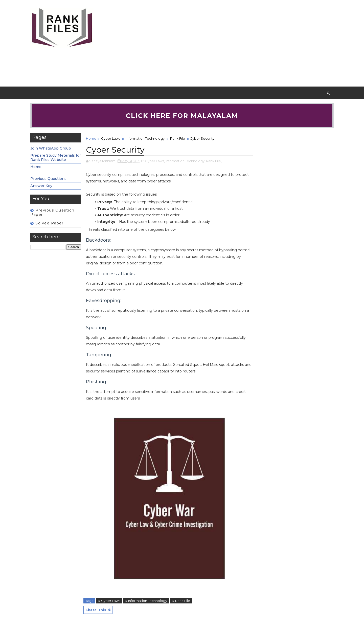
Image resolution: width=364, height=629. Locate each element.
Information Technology (145, 138)
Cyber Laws (111, 138)
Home (36, 167)
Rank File (178, 138)
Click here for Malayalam (182, 116)
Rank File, (214, 161)
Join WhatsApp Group (51, 148)
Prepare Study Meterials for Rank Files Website (56, 158)
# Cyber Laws (109, 601)
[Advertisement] (241, 44)
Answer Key (41, 186)
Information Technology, (185, 161)
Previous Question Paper (52, 212)
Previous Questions (48, 179)
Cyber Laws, (155, 161)
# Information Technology (146, 601)
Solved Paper (49, 223)
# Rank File (181, 601)
